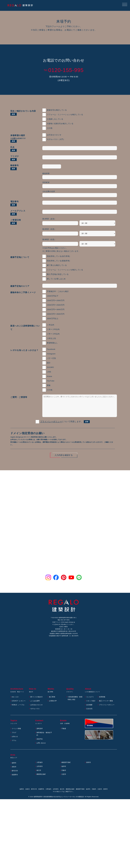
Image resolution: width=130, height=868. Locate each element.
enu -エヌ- (15, 702)
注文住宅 (89, 714)
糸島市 (14, 772)
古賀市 (64, 780)
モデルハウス (35, 714)
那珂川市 (15, 776)
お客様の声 (53, 706)
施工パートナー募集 (106, 706)
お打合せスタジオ (37, 710)
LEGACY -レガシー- (19, 706)
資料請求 (40, 734)
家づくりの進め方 (37, 702)
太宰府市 (40, 772)
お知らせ (15, 742)
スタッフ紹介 (91, 706)
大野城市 (40, 768)
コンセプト (90, 702)
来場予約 (40, 744)
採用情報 (102, 702)
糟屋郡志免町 (41, 780)
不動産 (64, 734)
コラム (14, 746)
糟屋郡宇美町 (66, 768)
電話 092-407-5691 (64, 620)
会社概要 (89, 710)
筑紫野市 (15, 780)
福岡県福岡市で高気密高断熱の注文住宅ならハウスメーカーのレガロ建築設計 (59, 802)
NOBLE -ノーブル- (18, 710)
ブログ (14, 738)
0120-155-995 (64, 70)
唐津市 (89, 768)
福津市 (64, 772)
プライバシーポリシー (51, 422)
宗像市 (64, 776)
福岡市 (14, 768)
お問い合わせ (41, 748)
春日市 (39, 776)
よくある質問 (35, 706)
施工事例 (52, 702)
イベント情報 (16, 734)
